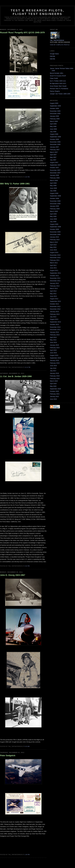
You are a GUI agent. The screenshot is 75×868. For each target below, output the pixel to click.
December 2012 (55, 309)
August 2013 (54, 319)
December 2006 (55, 144)
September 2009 (55, 227)
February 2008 (55, 178)
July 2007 (53, 160)
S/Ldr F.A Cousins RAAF (58, 76)
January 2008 (54, 175)
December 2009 (55, 234)
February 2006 (55, 119)
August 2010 (54, 252)
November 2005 (55, 111)
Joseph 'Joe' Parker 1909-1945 (60, 94)
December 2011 (55, 281)
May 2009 (53, 216)
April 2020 (53, 384)
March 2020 (54, 381)
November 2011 (55, 278)
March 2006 (54, 121)
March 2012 (54, 288)
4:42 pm (27, 566)
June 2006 (53, 129)
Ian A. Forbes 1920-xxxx (58, 81)
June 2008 (53, 188)
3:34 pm (27, 177)
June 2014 (53, 342)
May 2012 (53, 294)
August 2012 (54, 299)
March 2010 (54, 242)
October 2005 (54, 108)
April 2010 (53, 245)
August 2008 (54, 193)
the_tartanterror (57, 40)
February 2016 (55, 363)
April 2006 (53, 124)
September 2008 (55, 196)
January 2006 (54, 116)
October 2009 (54, 229)
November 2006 (55, 142)
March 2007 (54, 152)
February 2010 (55, 240)
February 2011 (55, 260)
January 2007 (54, 147)
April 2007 (53, 155)
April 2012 (53, 291)
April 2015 (53, 350)
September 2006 (55, 137)
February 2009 (55, 209)
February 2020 (55, 378)
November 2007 (55, 170)
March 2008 (54, 180)
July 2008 (53, 191)
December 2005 (55, 114)
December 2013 (55, 330)
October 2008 (54, 198)
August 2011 (54, 270)
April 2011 (53, 265)
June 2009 (53, 219)
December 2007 (55, 173)
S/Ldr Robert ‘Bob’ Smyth (58, 86)
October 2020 (54, 391)
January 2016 (54, 360)
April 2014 (53, 337)
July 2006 (53, 132)
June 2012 (53, 296)
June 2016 (53, 366)
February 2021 (55, 394)
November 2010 (55, 255)
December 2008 (55, 204)
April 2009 (53, 214)
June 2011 (53, 268)
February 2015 (55, 348)
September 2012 (55, 301)
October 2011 (54, 276)
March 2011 (54, 263)
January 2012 (54, 283)
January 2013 (54, 312)
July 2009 (53, 222)
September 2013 (55, 322)
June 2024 (53, 399)
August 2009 (54, 224)
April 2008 (53, 183)
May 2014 (53, 340)
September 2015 (55, 358)
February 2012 (55, 286)
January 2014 (54, 332)
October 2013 (54, 324)
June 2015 (53, 353)
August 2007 (54, 162)
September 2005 (55, 106)
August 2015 (54, 355)
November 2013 (55, 327)
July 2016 (53, 368)
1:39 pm (27, 855)
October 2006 (54, 139)
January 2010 (54, 237)
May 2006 (53, 126)
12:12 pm (27, 367)
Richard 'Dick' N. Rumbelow (59, 89)
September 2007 (55, 165)
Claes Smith (54, 78)
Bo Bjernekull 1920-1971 (58, 83)
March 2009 (54, 211)
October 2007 (54, 168)
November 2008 (55, 201)
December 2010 (55, 258)
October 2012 (54, 304)
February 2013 (55, 314)
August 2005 (54, 103)
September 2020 (55, 389)
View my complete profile (60, 45)
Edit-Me (53, 56)
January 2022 (54, 396)
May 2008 (53, 186)
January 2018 (54, 373)
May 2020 (53, 386)
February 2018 (55, 376)
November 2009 (55, 232)
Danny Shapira (55, 91)
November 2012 (55, 306)
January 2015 (54, 345)
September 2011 (55, 273)
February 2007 (55, 150)
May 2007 (53, 157)
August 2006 (54, 134)
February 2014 (55, 335)
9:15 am (27, 746)
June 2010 (53, 250)
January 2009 (54, 206)
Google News (54, 54)
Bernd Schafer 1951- (57, 73)
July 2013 (53, 317)
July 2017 (53, 371)
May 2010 (53, 247)
